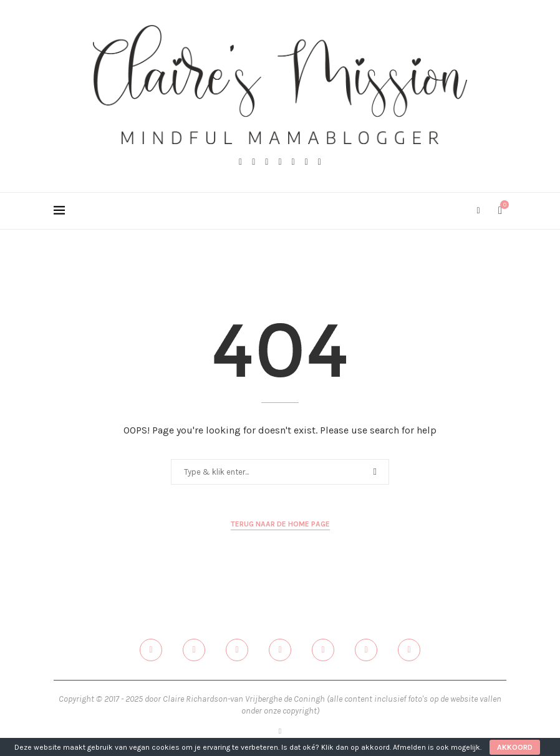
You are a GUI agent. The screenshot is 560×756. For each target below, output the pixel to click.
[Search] (478, 211)
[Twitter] (253, 162)
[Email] (307, 162)
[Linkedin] (293, 162)
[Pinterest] (280, 162)
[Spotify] (320, 162)
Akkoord (515, 747)
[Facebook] (240, 162)
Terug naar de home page (280, 524)
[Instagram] (267, 162)
